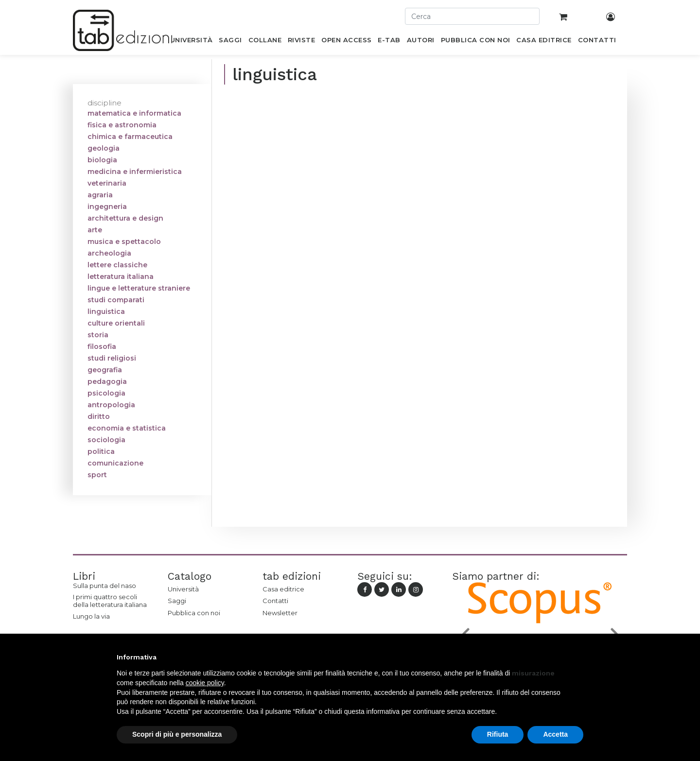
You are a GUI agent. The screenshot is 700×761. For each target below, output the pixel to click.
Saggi (177, 601)
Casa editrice (283, 589)
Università (183, 589)
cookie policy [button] (205, 683)
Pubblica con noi (194, 613)
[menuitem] (191, 42)
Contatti (275, 601)
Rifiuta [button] (498, 734)
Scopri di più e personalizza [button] (177, 734)
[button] (578, 657)
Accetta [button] (555, 734)
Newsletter (280, 613)
